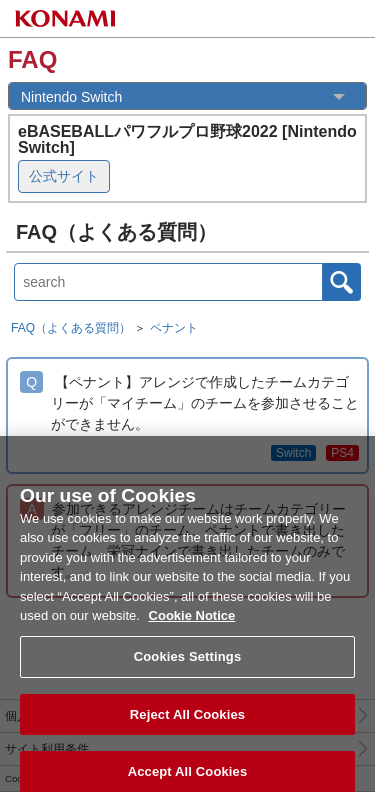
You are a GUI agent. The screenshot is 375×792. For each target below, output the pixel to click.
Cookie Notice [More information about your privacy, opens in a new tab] (192, 625)
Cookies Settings (188, 665)
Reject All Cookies (187, 723)
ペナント (174, 328)
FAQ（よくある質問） (71, 328)
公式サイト (64, 176)
